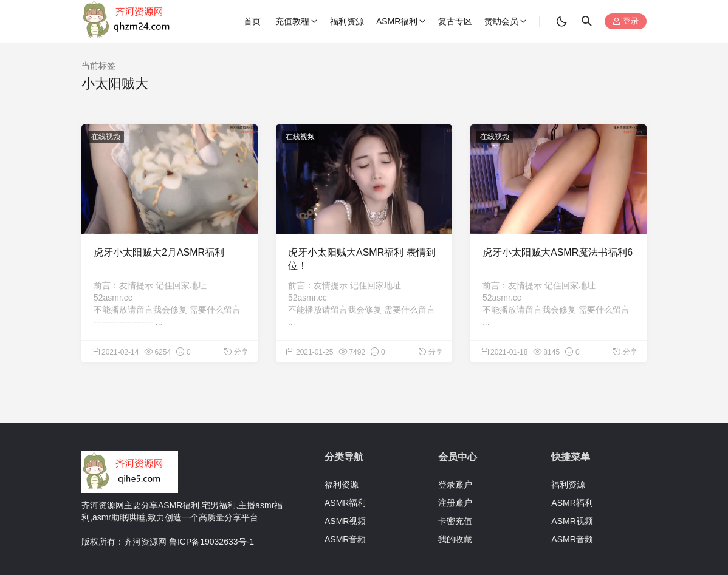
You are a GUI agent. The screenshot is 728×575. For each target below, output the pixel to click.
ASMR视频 (345, 521)
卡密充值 (455, 521)
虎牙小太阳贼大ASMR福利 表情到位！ (362, 259)
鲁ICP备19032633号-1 (211, 542)
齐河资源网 (145, 542)
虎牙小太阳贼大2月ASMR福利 (159, 252)
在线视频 (106, 137)
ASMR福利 (345, 503)
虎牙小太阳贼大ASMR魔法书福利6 (558, 252)
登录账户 (455, 485)
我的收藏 (455, 539)
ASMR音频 (345, 539)
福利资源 (342, 485)
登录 (626, 22)
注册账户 (455, 503)
